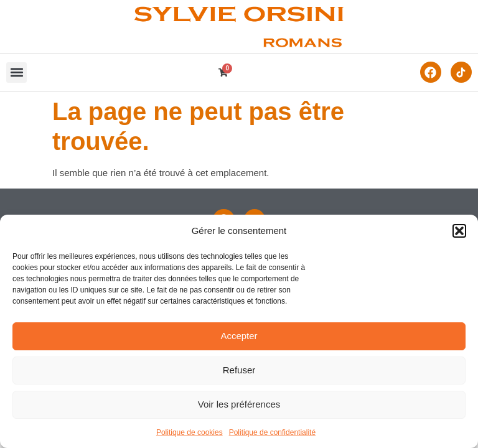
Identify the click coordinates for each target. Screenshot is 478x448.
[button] (459, 231)
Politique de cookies (190, 432)
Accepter (239, 336)
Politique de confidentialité (272, 432)
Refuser (239, 370)
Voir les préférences (239, 404)
